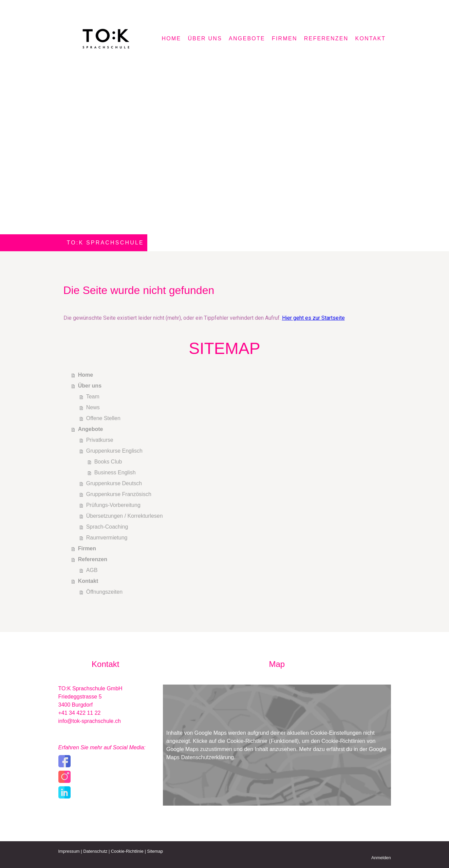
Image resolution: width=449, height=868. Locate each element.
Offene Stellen (103, 418)
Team (93, 397)
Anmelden (381, 858)
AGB (92, 570)
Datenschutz (95, 851)
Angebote (247, 38)
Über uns (205, 38)
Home (172, 38)
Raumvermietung (107, 538)
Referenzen (326, 38)
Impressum (69, 851)
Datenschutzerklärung (208, 757)
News (93, 407)
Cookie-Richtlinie (247, 741)
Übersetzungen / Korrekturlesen (125, 516)
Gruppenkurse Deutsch (114, 483)
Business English (115, 472)
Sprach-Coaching (107, 527)
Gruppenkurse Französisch (119, 494)
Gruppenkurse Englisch (114, 451)
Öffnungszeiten (104, 592)
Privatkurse (100, 440)
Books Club (108, 462)
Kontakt (371, 38)
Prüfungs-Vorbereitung (113, 505)
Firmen (285, 38)
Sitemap (155, 851)
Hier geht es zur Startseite (313, 318)
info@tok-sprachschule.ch (90, 721)
